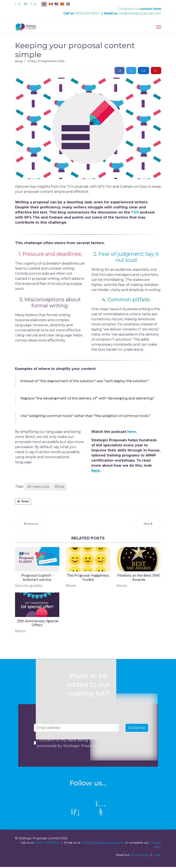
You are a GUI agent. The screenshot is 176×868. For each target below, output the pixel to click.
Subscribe (137, 728)
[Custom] (34, 4)
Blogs (19, 61)
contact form (150, 9)
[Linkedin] (26, 4)
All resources (38, 487)
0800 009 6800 (87, 13)
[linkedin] (75, 813)
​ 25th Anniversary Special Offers (37, 623)
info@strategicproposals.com (140, 13)
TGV (136, 212)
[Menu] (159, 27)
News (71, 585)
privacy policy (140, 856)
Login (157, 856)
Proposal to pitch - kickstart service (37, 578)
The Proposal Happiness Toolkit (88, 578)
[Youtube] (18, 4)
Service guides (29, 585)
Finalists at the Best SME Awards (139, 578)
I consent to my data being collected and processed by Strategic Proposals (76, 744)
